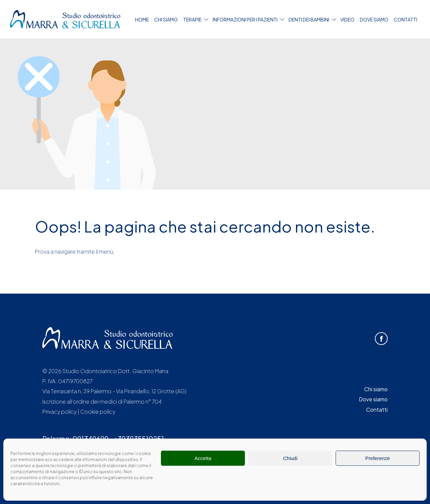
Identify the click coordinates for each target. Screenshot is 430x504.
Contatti (405, 19)
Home (142, 19)
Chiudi (290, 458)
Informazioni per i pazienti (245, 19)
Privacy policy (59, 412)
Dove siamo (374, 19)
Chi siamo (166, 19)
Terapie (192, 19)
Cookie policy (98, 412)
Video (347, 19)
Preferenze (377, 458)
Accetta (203, 458)
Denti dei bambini (309, 19)
